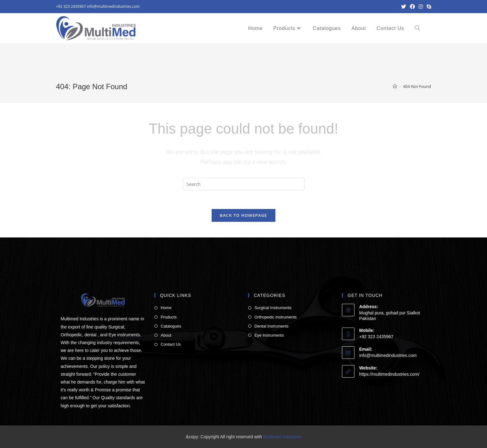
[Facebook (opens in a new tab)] (412, 7)
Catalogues (171, 326)
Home (166, 308)
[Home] (395, 86)
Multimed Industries (282, 437)
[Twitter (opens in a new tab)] (404, 7)
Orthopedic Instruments (276, 317)
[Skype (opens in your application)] (428, 7)
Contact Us (171, 344)
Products (169, 317)
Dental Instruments (271, 326)
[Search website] (417, 28)
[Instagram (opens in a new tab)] (421, 7)
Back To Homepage (243, 215)
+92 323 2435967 (71, 6)
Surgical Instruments (273, 308)
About (166, 335)
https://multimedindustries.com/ (389, 374)
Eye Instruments (269, 335)
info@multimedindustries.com (113, 6)
